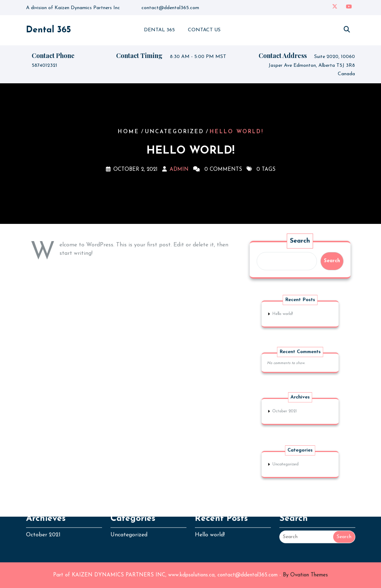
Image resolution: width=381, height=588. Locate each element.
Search (300, 241)
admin (179, 170)
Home (129, 132)
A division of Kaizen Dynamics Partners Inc (73, 8)
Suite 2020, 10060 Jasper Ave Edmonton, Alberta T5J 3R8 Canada (312, 66)
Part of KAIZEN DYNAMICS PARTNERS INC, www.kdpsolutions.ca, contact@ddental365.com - (191, 575)
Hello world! (285, 314)
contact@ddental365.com (170, 8)
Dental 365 (49, 30)
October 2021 (287, 411)
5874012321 (45, 66)
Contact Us (204, 30)
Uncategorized (174, 132)
